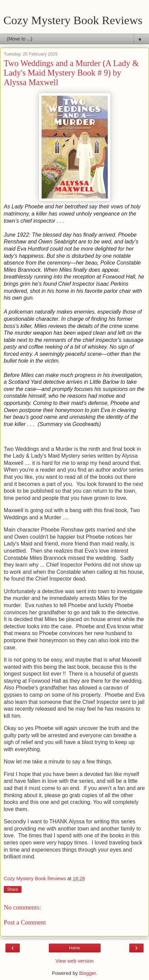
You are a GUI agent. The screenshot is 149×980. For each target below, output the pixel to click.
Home (74, 948)
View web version (75, 961)
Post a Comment (25, 922)
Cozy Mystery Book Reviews (73, 20)
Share (13, 889)
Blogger (87, 973)
